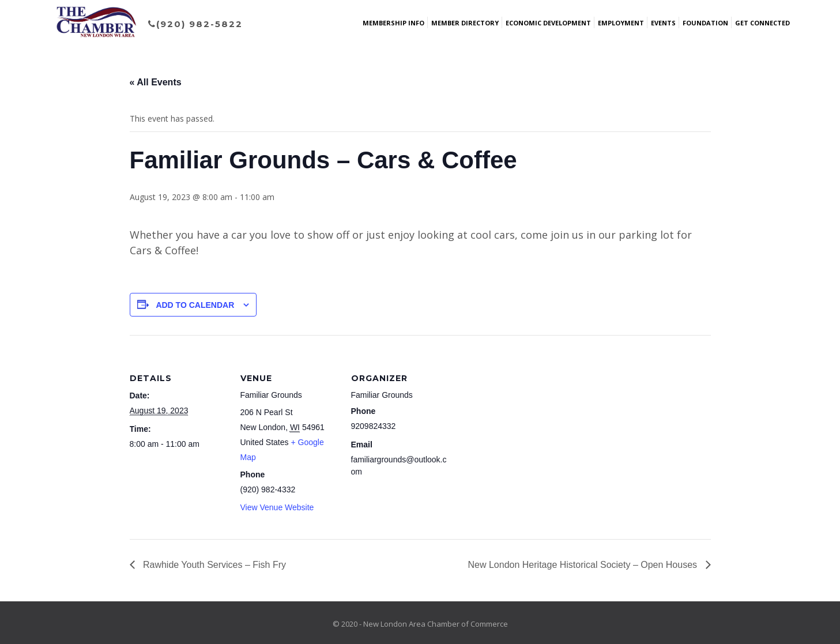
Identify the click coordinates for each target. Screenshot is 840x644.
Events (663, 23)
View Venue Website (277, 507)
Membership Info (393, 23)
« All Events (156, 82)
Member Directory (465, 23)
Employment (621, 23)
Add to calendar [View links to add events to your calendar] (195, 305)
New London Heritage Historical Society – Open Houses (584, 565)
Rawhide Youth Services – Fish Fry (214, 565)
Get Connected (762, 23)
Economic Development (548, 23)
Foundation (705, 23)
